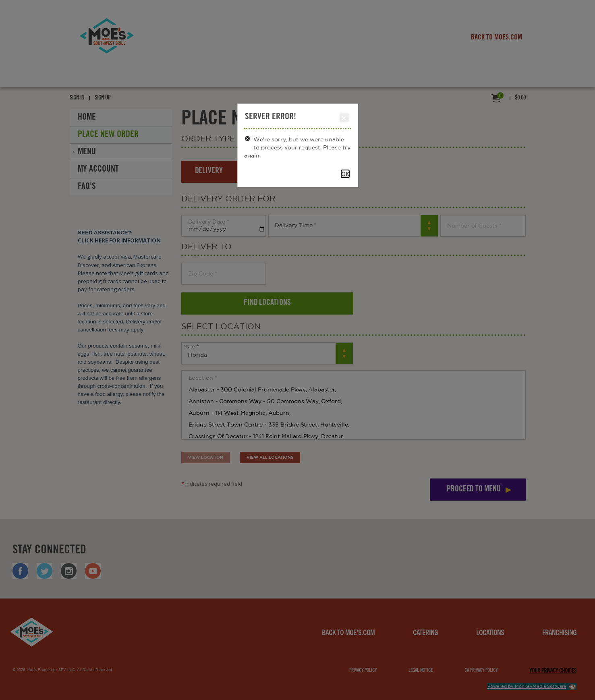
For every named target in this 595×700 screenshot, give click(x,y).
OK (345, 174)
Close (344, 118)
